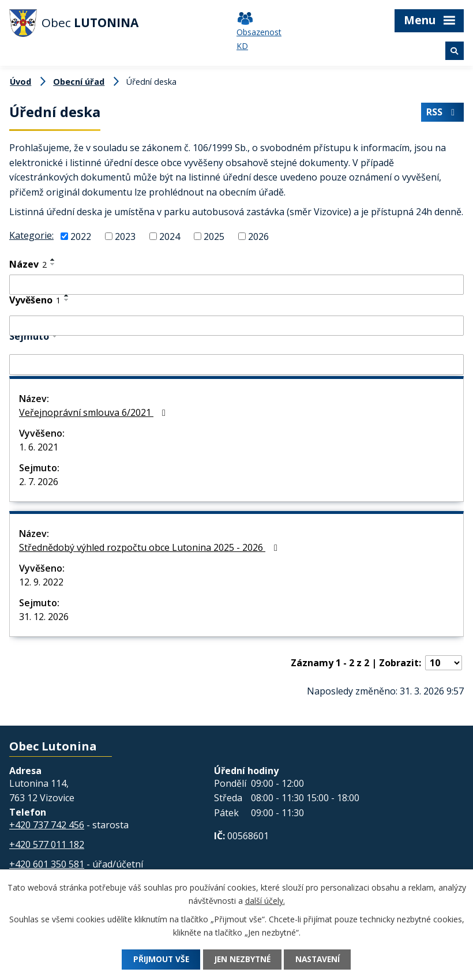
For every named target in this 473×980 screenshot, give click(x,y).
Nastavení (322, 960)
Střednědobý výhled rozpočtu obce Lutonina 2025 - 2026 (150, 547)
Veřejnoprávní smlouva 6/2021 (94, 412)
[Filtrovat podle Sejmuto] (236, 365)
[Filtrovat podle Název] (236, 285)
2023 (125, 236)
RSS (442, 113)
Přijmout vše (157, 960)
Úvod (20, 82)
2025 (214, 236)
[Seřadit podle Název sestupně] (53, 264)
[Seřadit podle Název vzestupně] (53, 260)
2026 (258, 236)
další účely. (265, 901)
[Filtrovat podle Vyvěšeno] (236, 326)
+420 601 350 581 (47, 864)
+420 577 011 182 (47, 844)
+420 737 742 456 (47, 825)
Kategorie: (31, 235)
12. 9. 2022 (41, 582)
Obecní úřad (79, 82)
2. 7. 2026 (39, 482)
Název (28, 264)
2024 (170, 236)
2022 (81, 236)
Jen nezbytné (242, 960)
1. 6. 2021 (39, 447)
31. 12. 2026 (44, 617)
